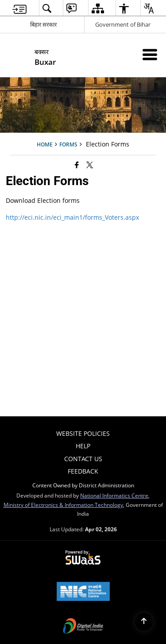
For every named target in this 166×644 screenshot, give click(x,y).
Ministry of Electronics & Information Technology (63, 505)
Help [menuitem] (83, 446)
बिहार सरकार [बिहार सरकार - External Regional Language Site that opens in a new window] (43, 24)
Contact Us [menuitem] (83, 459)
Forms (68, 144)
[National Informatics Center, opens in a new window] (83, 592)
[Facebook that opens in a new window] (77, 165)
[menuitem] (19, 8)
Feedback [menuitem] (83, 471)
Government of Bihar (123, 24)
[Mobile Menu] (150, 54)
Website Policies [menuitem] (83, 433)
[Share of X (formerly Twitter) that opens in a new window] (90, 165)
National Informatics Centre (114, 495)
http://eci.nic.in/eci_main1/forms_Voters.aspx (72, 217)
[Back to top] (144, 622)
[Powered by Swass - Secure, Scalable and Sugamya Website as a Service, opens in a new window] (83, 558)
